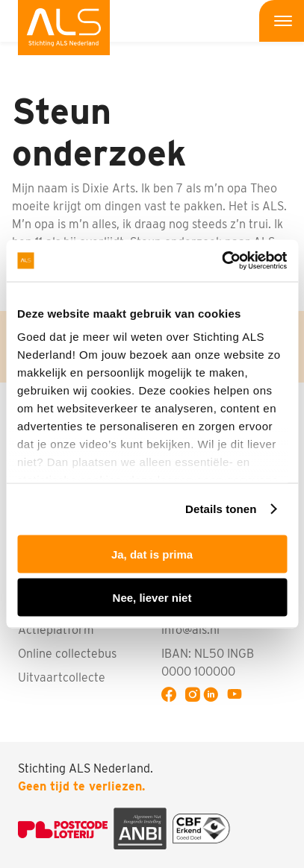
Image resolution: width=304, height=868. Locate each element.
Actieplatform (56, 630)
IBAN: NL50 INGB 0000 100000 (208, 663)
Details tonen (221, 509)
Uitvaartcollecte (62, 677)
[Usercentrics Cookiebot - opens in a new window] (221, 261)
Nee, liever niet (152, 598)
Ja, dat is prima (152, 554)
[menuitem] (64, 28)
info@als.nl (190, 630)
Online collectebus (67, 654)
